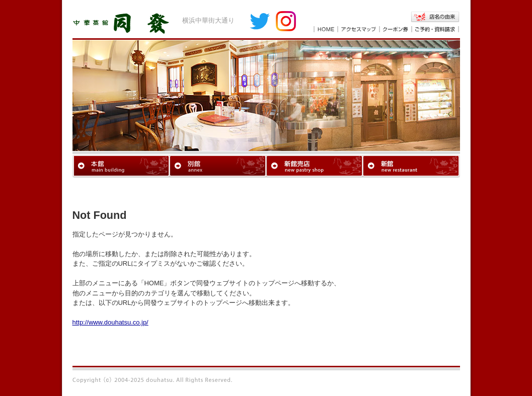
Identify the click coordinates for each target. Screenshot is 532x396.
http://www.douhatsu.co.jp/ (110, 322)
